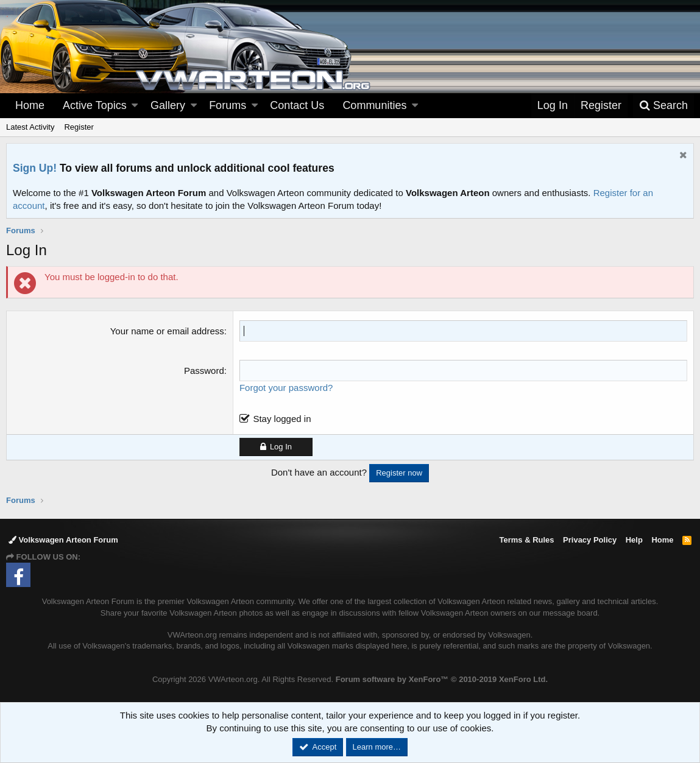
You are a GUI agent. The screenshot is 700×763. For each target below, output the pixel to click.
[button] (135, 106)
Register (79, 127)
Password (204, 371)
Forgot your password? (286, 388)
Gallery (168, 105)
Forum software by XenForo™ (442, 679)
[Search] (663, 106)
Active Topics (95, 105)
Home (30, 105)
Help (634, 540)
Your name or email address (167, 331)
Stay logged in (282, 419)
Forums (228, 105)
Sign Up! (35, 168)
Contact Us (297, 105)
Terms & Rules (526, 540)
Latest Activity (30, 127)
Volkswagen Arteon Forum (63, 540)
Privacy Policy (590, 540)
